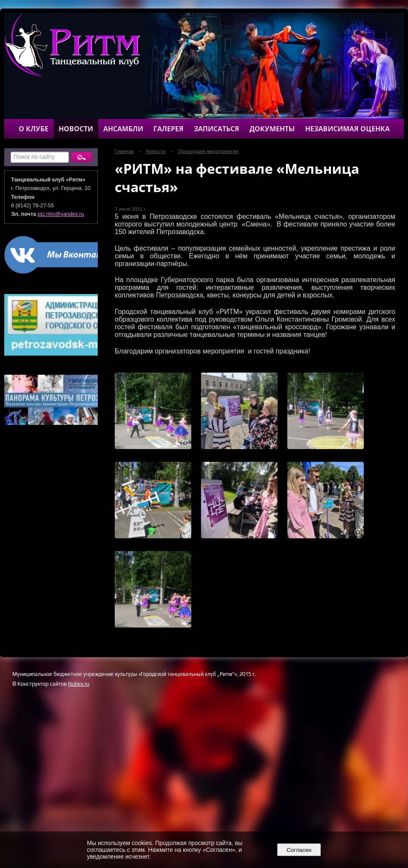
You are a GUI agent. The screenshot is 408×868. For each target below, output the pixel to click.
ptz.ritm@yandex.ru (61, 214)
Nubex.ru (79, 684)
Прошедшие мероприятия (208, 151)
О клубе (34, 129)
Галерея (169, 129)
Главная (124, 151)
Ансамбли (123, 129)
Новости (76, 129)
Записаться (217, 129)
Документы (272, 129)
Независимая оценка (347, 129)
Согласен (299, 850)
